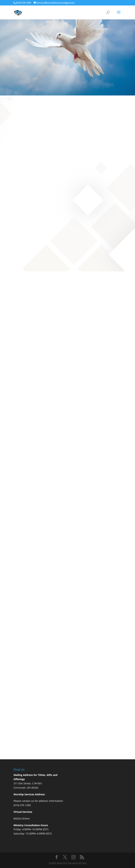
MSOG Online (22, 819)
